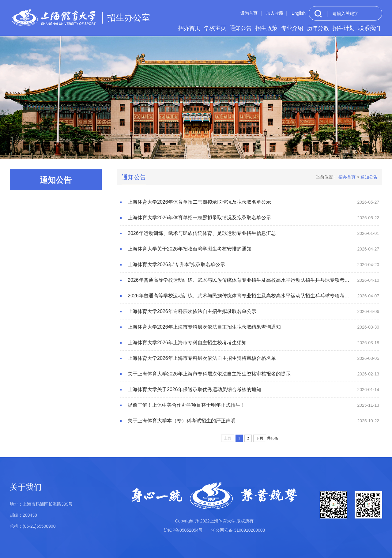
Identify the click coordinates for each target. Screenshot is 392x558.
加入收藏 (275, 13)
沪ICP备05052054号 (183, 530)
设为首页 (249, 13)
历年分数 (318, 28)
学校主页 (215, 28)
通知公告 (241, 28)
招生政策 (266, 28)
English (299, 13)
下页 (260, 438)
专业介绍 (292, 28)
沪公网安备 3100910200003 (238, 530)
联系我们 (369, 28)
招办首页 (189, 28)
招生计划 (344, 28)
